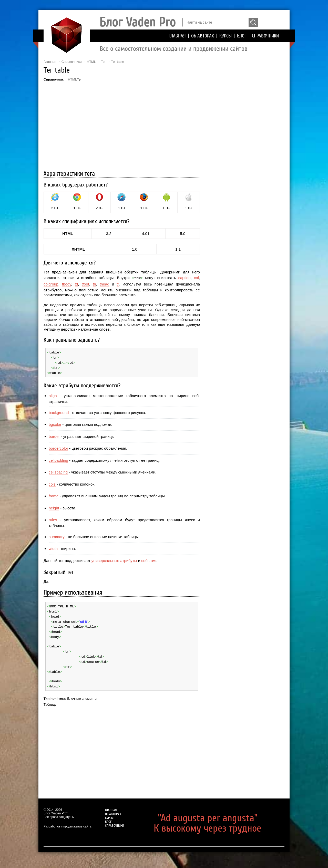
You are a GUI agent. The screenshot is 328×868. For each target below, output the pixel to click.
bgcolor (55, 423)
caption (184, 278)
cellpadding (58, 459)
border (54, 435)
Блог (242, 36)
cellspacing (58, 471)
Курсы (225, 36)
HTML (72, 79)
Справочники (265, 36)
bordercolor (58, 447)
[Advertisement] (122, 126)
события (149, 559)
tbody (67, 284)
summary (57, 535)
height (54, 507)
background (59, 411)
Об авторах (203, 36)
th (94, 284)
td (76, 284)
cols (52, 483)
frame (54, 495)
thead (105, 284)
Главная (177, 36)
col (196, 278)
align (53, 395)
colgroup (51, 284)
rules (53, 519)
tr (118, 284)
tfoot (85, 284)
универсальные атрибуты (114, 559)
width (53, 548)
